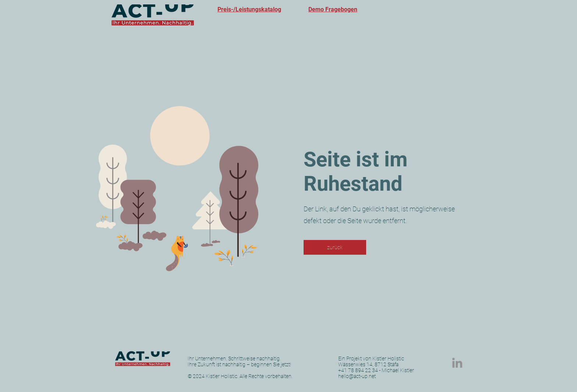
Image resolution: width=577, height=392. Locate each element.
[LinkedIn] (457, 363)
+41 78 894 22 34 (358, 370)
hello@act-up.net (357, 376)
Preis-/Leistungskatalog (249, 9)
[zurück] (335, 247)
